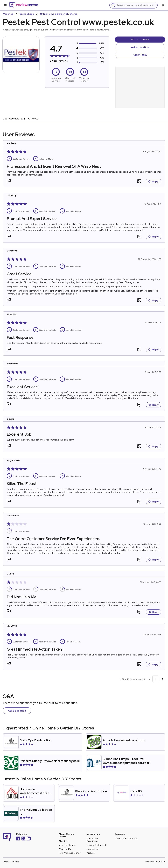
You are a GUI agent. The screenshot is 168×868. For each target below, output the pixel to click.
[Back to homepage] (24, 5)
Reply (154, 181)
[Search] (136, 5)
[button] (9, 181)
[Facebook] (18, 839)
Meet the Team (67, 845)
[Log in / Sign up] (163, 5)
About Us (63, 841)
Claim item (140, 55)
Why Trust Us (65, 849)
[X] (23, 839)
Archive (91, 853)
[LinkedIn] (29, 839)
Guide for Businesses (126, 839)
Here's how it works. (99, 30)
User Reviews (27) (14, 119)
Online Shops (27, 14)
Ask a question (140, 47)
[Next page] (162, 679)
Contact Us (92, 849)
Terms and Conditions (92, 840)
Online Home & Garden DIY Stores (59, 14)
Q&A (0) (33, 119)
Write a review (140, 40)
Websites (8, 14)
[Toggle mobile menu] (5, 5)
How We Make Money (70, 853)
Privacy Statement (96, 845)
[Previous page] (149, 679)
